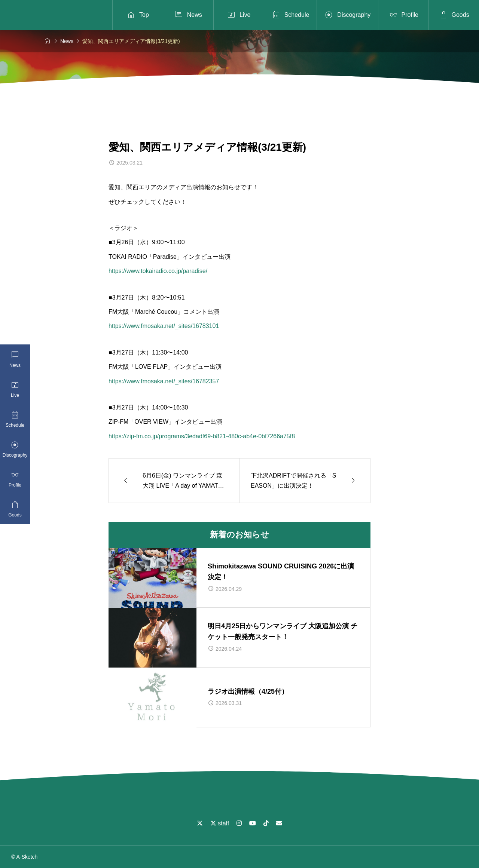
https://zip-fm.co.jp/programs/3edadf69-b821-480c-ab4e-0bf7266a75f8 (202, 436)
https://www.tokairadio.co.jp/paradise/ (158, 271)
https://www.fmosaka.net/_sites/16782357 (164, 381)
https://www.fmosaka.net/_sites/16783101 (164, 326)
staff (220, 823)
